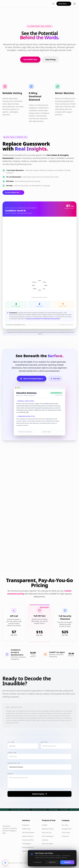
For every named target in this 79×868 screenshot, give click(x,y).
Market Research (28, 847)
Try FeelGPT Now (30, 59)
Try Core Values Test (13, 192)
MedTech (25, 851)
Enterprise (26, 825)
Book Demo (64, 4)
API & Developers (48, 836)
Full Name (11, 742)
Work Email (44, 742)
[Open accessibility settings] (5, 863)
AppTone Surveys (48, 829)
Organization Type (14, 763)
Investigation (27, 844)
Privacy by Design (53, 810)
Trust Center (66, 832)
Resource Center (48, 844)
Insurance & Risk (28, 840)
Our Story (65, 825)
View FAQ (55, 379)
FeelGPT (45, 825)
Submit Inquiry (39, 794)
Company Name (12, 753)
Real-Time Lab (47, 832)
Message (10, 774)
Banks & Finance (28, 836)
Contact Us (65, 836)
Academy (45, 840)
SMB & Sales (26, 829)
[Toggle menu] (74, 4)
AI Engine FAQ (67, 829)
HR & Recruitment (28, 832)
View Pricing (51, 60)
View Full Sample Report (32, 379)
